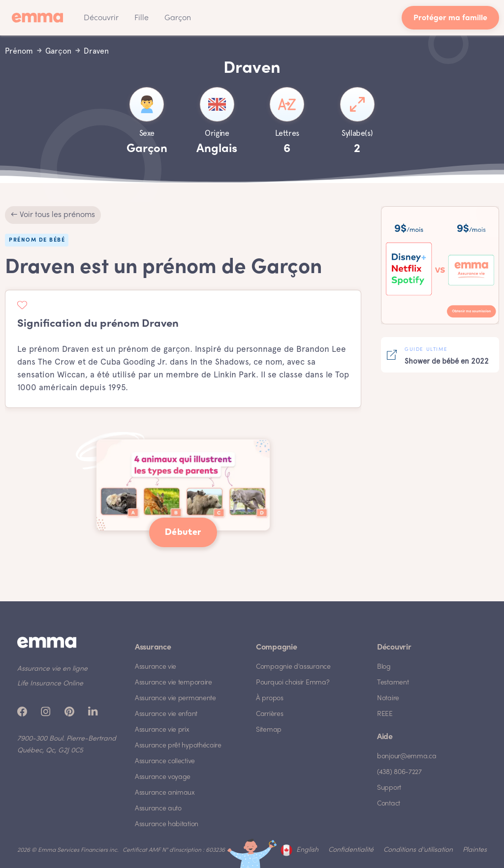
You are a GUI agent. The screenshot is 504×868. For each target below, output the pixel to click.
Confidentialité (351, 850)
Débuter (183, 532)
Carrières (269, 714)
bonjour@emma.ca (407, 757)
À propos (270, 698)
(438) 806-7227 (399, 772)
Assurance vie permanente (175, 698)
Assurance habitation (167, 824)
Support (389, 788)
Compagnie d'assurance (293, 667)
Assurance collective (165, 761)
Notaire (388, 698)
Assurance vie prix (162, 730)
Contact (389, 804)
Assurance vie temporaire (173, 683)
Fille (142, 18)
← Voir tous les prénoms (53, 215)
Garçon (178, 18)
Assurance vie (156, 667)
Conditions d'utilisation (418, 850)
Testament (393, 683)
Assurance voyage (163, 777)
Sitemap (269, 730)
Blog (384, 667)
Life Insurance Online (50, 684)
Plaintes (475, 850)
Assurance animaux (165, 793)
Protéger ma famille (450, 18)
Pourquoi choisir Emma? (293, 683)
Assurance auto (158, 809)
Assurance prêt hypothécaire (178, 746)
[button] (101, 18)
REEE (385, 714)
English (307, 850)
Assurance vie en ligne (52, 669)
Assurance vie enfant (166, 714)
